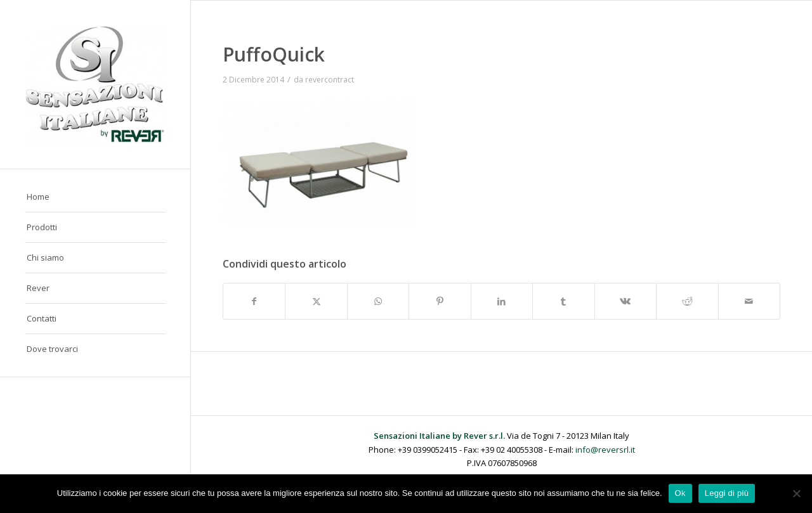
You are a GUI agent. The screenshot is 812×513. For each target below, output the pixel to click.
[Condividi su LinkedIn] (502, 301)
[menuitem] (95, 197)
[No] (796, 493)
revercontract (330, 80)
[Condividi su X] (316, 301)
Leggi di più (727, 493)
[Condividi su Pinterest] (440, 301)
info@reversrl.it (605, 450)
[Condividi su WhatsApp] (378, 301)
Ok (680, 493)
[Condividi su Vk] (625, 301)
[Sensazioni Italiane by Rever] (95, 84)
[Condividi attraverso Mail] (750, 301)
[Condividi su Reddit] (687, 301)
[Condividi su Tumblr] (563, 301)
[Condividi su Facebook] (254, 301)
